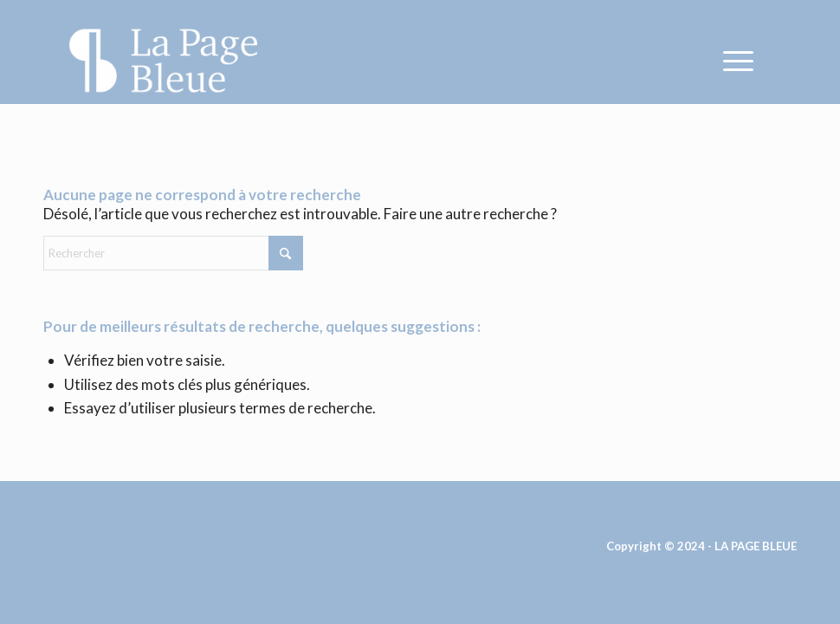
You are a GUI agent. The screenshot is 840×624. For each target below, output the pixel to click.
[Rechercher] (173, 253)
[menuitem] (730, 61)
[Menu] (730, 61)
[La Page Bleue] (163, 61)
